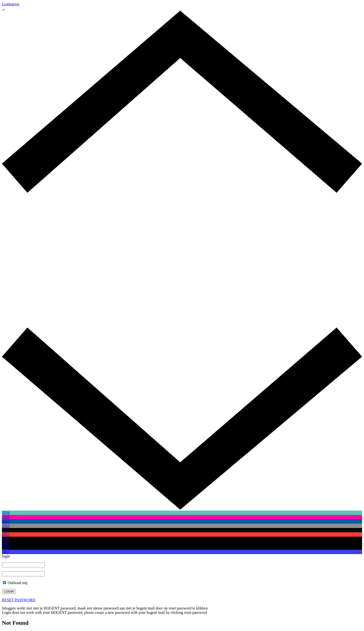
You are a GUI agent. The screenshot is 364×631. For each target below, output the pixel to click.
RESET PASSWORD (19, 600)
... (3, 8)
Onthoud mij (15, 583)
